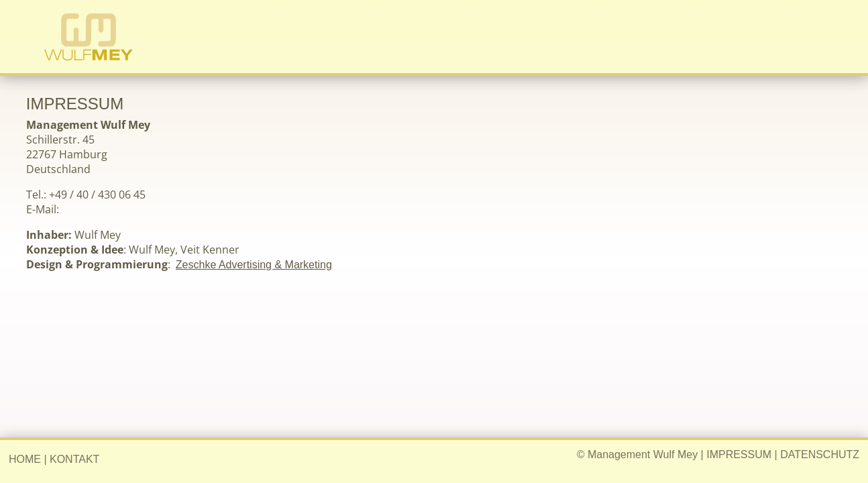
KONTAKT (74, 459)
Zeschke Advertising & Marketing (254, 265)
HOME (25, 459)
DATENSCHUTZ (820, 454)
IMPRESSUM (739, 454)
